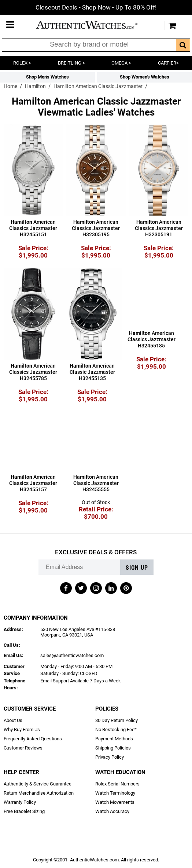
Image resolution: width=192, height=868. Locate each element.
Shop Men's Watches (47, 77)
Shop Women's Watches (145, 77)
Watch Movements (115, 802)
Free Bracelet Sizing (24, 811)
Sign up (137, 568)
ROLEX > (22, 63)
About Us (13, 720)
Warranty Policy (20, 802)
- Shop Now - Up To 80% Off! (96, 7)
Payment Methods (114, 739)
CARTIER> (168, 63)
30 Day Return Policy (117, 720)
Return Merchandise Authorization (39, 793)
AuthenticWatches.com (94, 25)
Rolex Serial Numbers (117, 784)
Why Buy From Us (22, 730)
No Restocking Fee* (116, 730)
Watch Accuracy (112, 811)
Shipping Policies (113, 748)
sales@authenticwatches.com (72, 655)
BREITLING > (71, 63)
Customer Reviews (23, 748)
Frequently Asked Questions (33, 739)
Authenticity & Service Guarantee (38, 784)
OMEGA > (121, 63)
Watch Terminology (115, 793)
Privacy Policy (110, 757)
